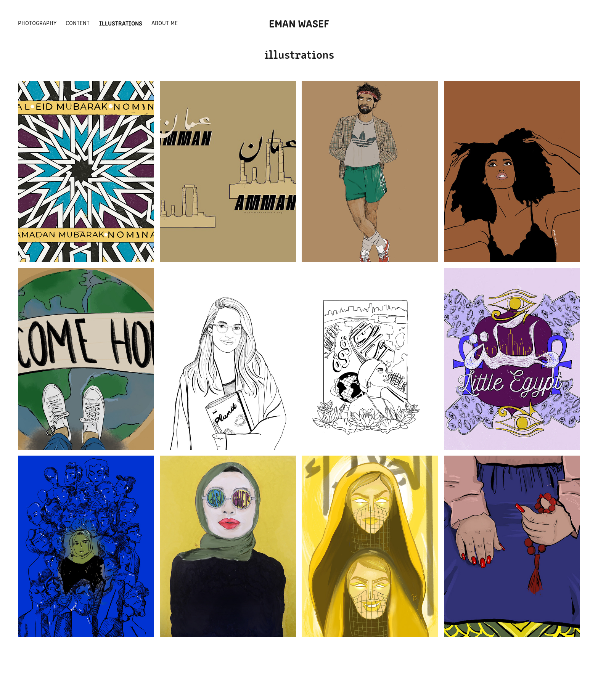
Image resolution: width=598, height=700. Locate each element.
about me (165, 23)
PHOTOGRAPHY (37, 23)
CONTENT (78, 23)
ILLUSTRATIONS (121, 23)
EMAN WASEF (299, 23)
